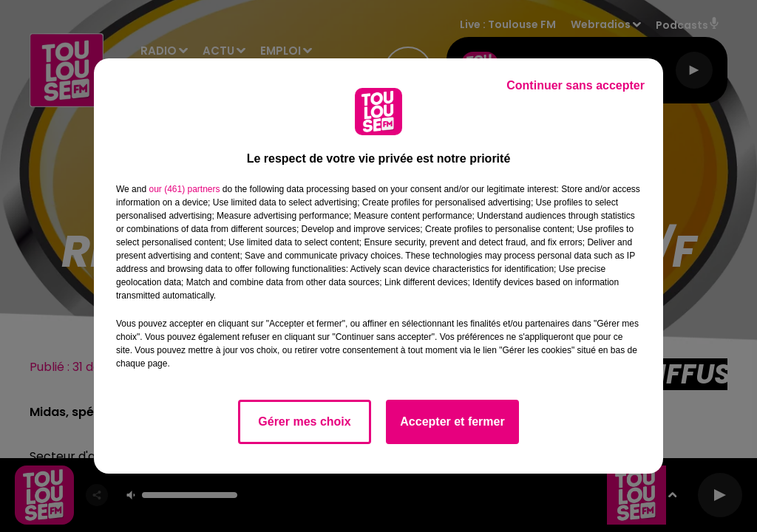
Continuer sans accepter (576, 85)
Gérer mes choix (304, 422)
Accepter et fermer (452, 422)
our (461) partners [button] (184, 189)
